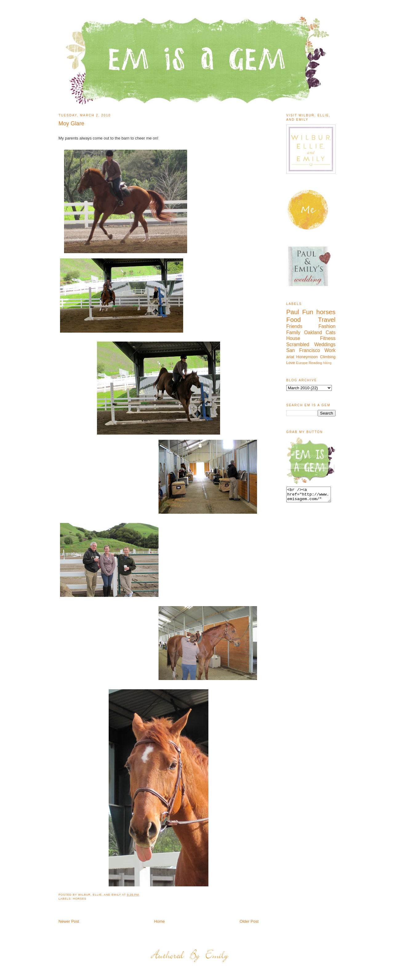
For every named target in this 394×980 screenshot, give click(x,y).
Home (160, 921)
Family (293, 332)
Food (293, 320)
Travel (327, 320)
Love (291, 363)
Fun (308, 312)
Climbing (328, 357)
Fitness (328, 338)
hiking (327, 363)
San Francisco (303, 350)
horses (80, 899)
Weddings (325, 344)
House (293, 338)
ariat (290, 357)
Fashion (327, 326)
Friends (294, 326)
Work (330, 350)
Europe (302, 363)
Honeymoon (307, 357)
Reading (316, 363)
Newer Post (69, 921)
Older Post (249, 921)
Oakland (313, 332)
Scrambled (298, 344)
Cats (331, 332)
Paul (293, 312)
